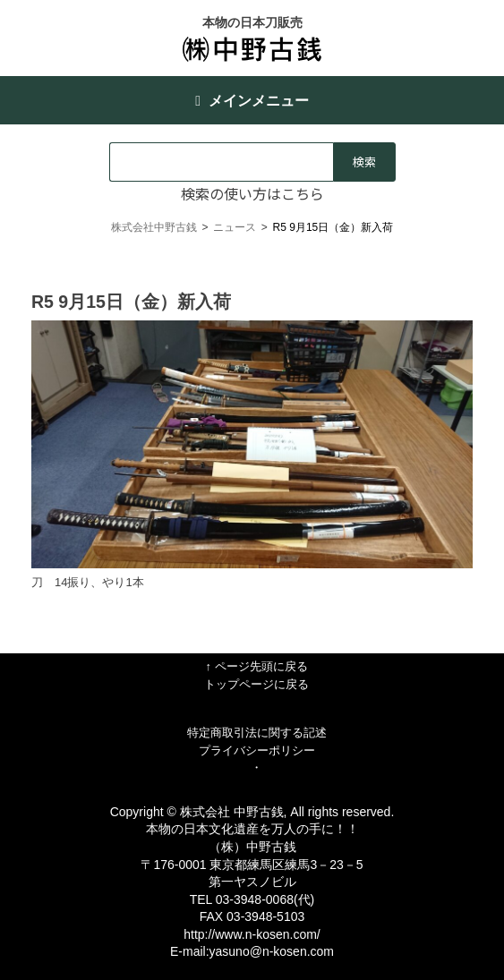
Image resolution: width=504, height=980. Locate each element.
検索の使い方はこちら (252, 193)
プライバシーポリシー (257, 750)
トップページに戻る (256, 684)
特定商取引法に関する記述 (257, 733)
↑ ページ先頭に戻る (256, 666)
